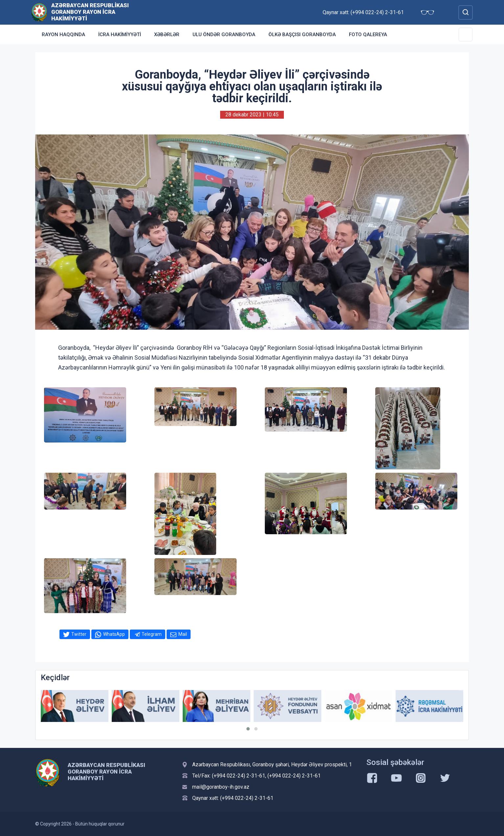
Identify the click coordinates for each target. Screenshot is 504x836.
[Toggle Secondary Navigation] (466, 35)
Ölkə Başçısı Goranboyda (302, 35)
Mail (183, 634)
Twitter (79, 634)
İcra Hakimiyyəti (120, 35)
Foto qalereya (368, 35)
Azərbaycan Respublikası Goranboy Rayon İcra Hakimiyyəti (90, 12)
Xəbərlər (167, 35)
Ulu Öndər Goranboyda (224, 35)
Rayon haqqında (63, 35)
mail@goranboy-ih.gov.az (221, 787)
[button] (248, 729)
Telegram (152, 634)
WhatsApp (114, 634)
